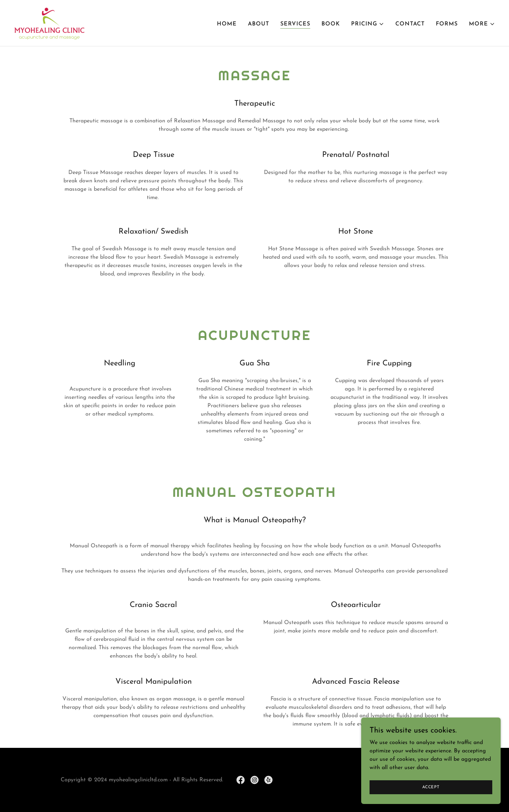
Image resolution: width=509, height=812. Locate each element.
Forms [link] (447, 24)
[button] (368, 24)
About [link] (259, 24)
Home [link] (227, 24)
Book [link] (331, 24)
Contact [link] (410, 24)
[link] (49, 23)
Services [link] (295, 24)
